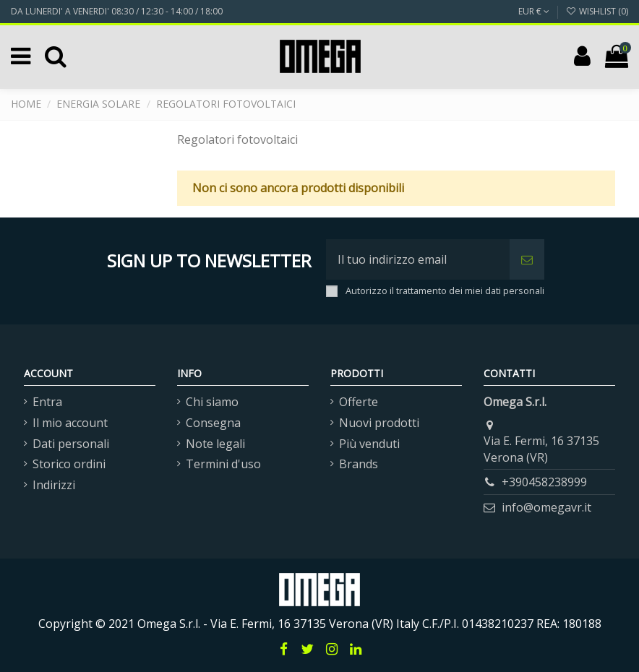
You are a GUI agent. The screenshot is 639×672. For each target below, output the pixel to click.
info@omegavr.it (546, 507)
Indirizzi (54, 485)
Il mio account (70, 423)
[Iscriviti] (527, 259)
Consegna (213, 423)
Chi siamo (212, 402)
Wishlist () (597, 11)
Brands (359, 464)
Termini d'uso (223, 464)
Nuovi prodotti (379, 423)
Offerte (359, 402)
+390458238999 (544, 482)
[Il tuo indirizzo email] (418, 259)
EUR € (534, 11)
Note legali (215, 444)
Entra (47, 402)
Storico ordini (69, 464)
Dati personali (71, 444)
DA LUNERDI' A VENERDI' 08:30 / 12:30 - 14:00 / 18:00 (117, 11)
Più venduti (369, 444)
